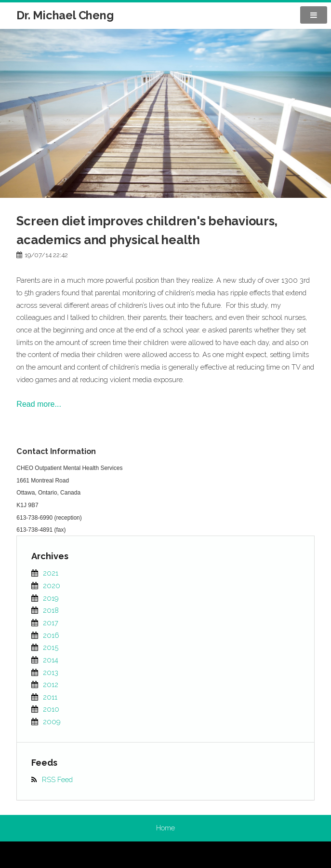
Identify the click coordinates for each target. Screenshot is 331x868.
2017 (51, 623)
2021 (51, 573)
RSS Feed (57, 779)
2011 (50, 697)
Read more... (39, 404)
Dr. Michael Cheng (65, 15)
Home (165, 828)
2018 (51, 610)
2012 (51, 684)
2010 (51, 709)
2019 (51, 598)
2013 (51, 672)
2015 (51, 647)
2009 (52, 722)
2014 (51, 660)
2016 (51, 635)
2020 (52, 586)
